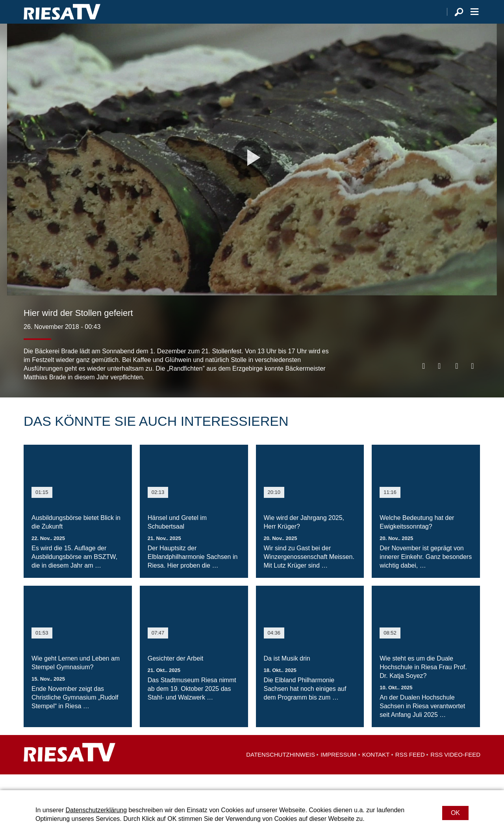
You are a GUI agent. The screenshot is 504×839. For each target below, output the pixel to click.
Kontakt (376, 770)
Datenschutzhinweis (281, 770)
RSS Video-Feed (455, 770)
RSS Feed (410, 770)
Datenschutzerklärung (96, 810)
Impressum (338, 770)
